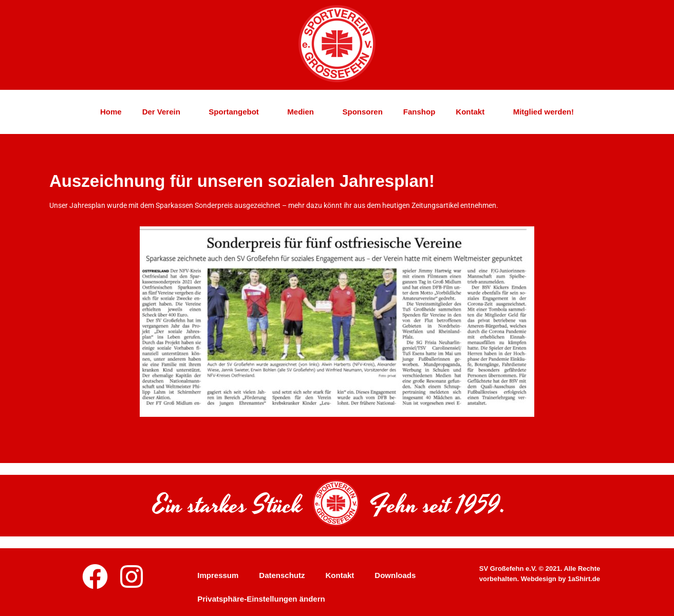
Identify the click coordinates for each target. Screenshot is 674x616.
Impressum (218, 575)
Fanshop (419, 115)
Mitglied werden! (544, 115)
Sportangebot (238, 115)
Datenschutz (282, 575)
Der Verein (165, 115)
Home (111, 115)
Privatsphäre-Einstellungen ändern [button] (261, 599)
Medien (304, 115)
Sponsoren (363, 115)
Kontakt (474, 115)
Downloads (395, 575)
